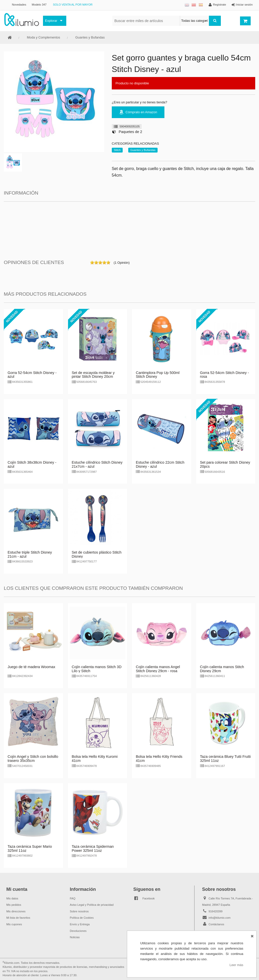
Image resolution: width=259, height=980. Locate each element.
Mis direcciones (16, 911)
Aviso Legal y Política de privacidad (92, 905)
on (92, 262)
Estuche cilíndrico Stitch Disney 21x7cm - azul (97, 464)
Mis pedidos (14, 905)
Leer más (236, 965)
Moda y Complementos (44, 37)
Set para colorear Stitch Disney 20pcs (225, 464)
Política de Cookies (82, 918)
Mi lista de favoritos (18, 918)
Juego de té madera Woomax (31, 667)
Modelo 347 (39, 5)
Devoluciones (78, 931)
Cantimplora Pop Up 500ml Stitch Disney (158, 375)
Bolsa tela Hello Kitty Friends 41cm (159, 759)
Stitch (117, 150)
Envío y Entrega (80, 924)
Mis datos (12, 898)
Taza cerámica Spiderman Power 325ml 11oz (93, 849)
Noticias (75, 937)
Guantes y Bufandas (90, 37)
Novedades (19, 5)
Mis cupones (14, 924)
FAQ (73, 898)
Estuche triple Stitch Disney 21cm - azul (30, 554)
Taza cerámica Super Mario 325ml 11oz (30, 849)
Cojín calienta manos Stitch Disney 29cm (222, 669)
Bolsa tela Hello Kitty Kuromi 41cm (95, 759)
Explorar (51, 21)
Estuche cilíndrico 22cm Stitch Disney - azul (160, 464)
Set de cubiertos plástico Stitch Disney (97, 554)
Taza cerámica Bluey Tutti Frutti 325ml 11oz (225, 759)
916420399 (216, 911)
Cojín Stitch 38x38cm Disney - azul (32, 464)
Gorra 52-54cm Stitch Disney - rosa (225, 375)
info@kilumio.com (220, 918)
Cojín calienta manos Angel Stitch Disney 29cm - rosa (158, 669)
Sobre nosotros (79, 911)
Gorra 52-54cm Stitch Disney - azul (32, 375)
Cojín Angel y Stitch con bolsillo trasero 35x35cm (33, 759)
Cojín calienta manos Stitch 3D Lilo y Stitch (97, 669)
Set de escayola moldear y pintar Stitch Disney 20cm (93, 375)
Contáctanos (217, 924)
